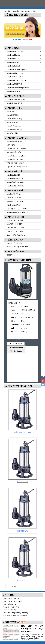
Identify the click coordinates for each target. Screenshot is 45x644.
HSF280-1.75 (22, 531)
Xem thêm (12, 586)
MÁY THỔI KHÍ (16, 217)
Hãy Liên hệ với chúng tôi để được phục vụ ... (32, 629)
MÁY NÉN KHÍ (15, 191)
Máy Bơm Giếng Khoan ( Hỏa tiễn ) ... (17, 613)
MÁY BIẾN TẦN (16, 172)
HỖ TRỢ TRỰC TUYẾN (16, 15)
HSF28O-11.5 (23, 580)
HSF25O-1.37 (22, 482)
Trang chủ (7, 11)
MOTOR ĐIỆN (15, 108)
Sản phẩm (16, 11)
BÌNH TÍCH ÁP (15, 240)
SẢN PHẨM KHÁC (17, 252)
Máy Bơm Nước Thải (28, 11)
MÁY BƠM (13, 48)
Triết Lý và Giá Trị (10, 610)
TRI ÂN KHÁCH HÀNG (11, 607)
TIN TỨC (10, 595)
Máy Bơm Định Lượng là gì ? (13, 601)
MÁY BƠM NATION (22, 432)
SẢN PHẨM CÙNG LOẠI (20, 386)
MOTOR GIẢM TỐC (18, 138)
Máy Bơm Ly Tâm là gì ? (12, 598)
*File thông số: (14, 340)
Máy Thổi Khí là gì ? (10, 604)
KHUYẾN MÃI (13, 622)
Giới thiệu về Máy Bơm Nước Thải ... (16, 616)
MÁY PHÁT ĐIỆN (17, 96)
